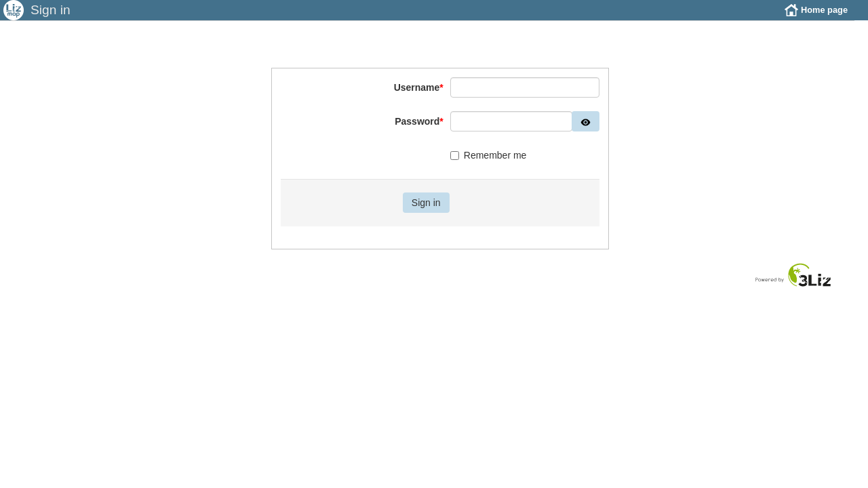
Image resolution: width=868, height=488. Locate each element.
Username (419, 98)
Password (419, 131)
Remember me (489, 165)
